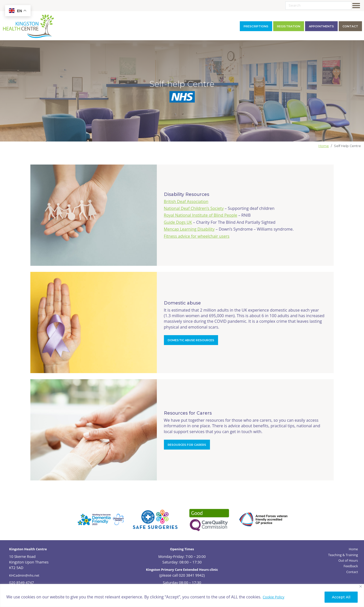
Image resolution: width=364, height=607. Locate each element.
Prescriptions (256, 26)
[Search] (318, 6)
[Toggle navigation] (357, 6)
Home (324, 146)
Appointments (321, 26)
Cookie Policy (273, 597)
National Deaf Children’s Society (194, 208)
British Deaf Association (186, 201)
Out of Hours (348, 560)
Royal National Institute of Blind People (201, 215)
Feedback (351, 566)
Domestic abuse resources (191, 340)
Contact (352, 572)
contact (350, 26)
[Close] (361, 586)
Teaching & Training (343, 555)
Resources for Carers (187, 445)
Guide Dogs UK (178, 222)
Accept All (341, 597)
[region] (182, 595)
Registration (289, 26)
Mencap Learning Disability (189, 229)
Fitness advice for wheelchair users (197, 236)
